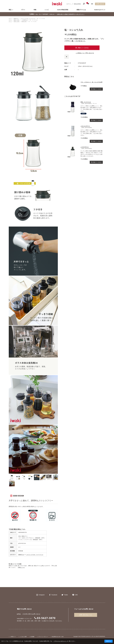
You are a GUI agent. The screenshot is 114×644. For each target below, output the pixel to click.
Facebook (54, 595)
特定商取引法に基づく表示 (58, 637)
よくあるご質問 (23, 637)
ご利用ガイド (13, 637)
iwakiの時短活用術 (63, 10)
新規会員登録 (77, 4)
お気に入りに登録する (67, 57)
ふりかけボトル (85, 147)
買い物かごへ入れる (82, 48)
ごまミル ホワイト (85, 126)
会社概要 (32, 637)
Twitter (66, 595)
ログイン (69, 4)
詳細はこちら (21, 567)
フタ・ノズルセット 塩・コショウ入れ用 (91, 82)
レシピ (47, 10)
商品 (10, 10)
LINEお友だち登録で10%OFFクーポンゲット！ (71, 14)
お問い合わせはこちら (86, 615)
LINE (76, 595)
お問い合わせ (100, 4)
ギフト (23, 10)
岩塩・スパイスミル (86, 102)
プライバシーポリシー (43, 637)
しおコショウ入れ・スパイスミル (35, 555)
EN (92, 4)
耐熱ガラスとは (81, 10)
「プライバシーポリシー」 (60, 641)
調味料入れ (21, 555)
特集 (35, 10)
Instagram (42, 595)
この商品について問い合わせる (85, 53)
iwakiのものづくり (100, 10)
